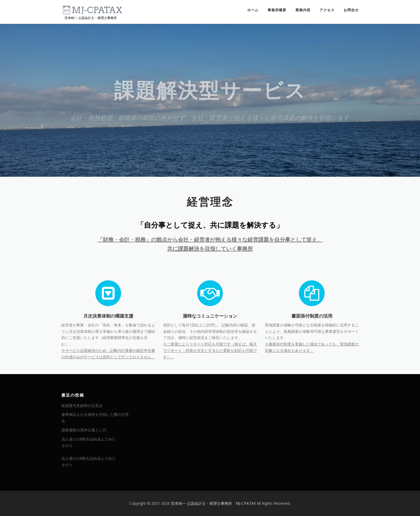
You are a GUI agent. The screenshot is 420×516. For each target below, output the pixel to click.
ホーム (253, 10)
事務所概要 (277, 10)
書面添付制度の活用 (312, 346)
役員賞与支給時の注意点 (82, 406)
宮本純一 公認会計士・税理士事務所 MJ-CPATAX (213, 503)
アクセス (327, 10)
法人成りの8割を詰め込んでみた (89, 439)
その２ (67, 445)
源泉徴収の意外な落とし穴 (84, 430)
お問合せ (351, 10)
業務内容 (303, 10)
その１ (67, 465)
